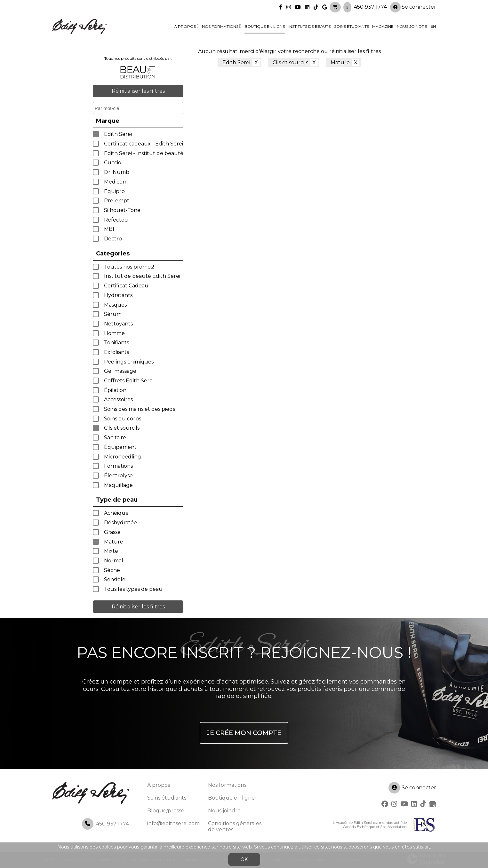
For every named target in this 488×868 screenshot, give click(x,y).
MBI (109, 229)
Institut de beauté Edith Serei (142, 276)
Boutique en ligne (265, 26)
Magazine (383, 26)
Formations (118, 466)
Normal (114, 561)
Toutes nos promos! (129, 267)
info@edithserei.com (173, 823)
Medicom (116, 182)
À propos (185, 26)
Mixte (111, 551)
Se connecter (413, 7)
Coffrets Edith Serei (129, 381)
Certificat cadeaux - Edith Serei (144, 144)
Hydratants (118, 295)
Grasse (112, 532)
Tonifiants (116, 343)
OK (244, 859)
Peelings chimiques (129, 362)
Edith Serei (118, 134)
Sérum (113, 314)
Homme (114, 333)
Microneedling (123, 457)
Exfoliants (116, 352)
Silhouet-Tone (122, 210)
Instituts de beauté (310, 26)
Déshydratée (120, 523)
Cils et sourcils (122, 428)
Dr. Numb (117, 172)
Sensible (115, 579)
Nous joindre (412, 26)
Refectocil (117, 220)
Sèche (112, 570)
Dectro (113, 239)
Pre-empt (117, 201)
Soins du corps (123, 419)
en (433, 26)
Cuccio (113, 163)
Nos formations (220, 26)
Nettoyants (118, 324)
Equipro (114, 191)
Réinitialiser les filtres (138, 91)
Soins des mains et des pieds (140, 409)
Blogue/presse (166, 811)
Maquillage (118, 485)
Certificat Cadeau (126, 286)
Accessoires (118, 399)
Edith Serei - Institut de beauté (144, 153)
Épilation (115, 390)
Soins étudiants (352, 26)
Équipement (120, 447)
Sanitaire (115, 438)
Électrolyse (118, 476)
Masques (115, 305)
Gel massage (120, 371)
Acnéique (116, 513)
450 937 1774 (370, 7)
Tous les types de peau (133, 589)
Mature (114, 542)
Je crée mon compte (244, 733)
